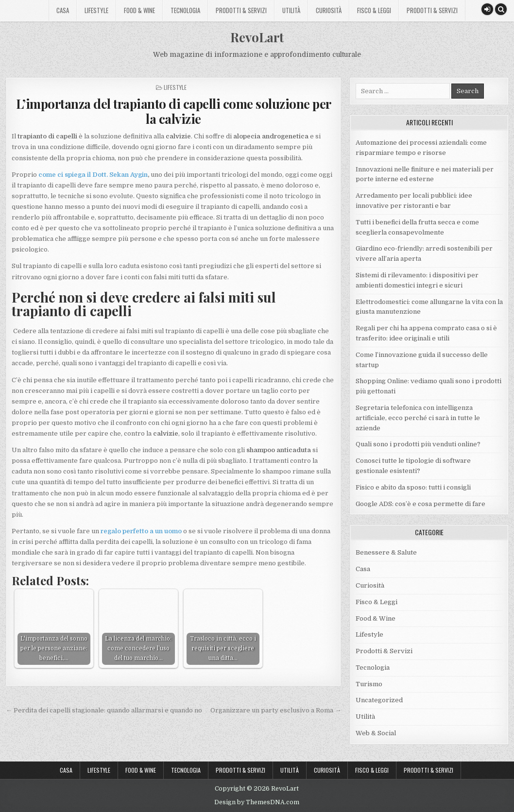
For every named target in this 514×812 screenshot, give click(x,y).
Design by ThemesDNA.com (257, 802)
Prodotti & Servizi (241, 10)
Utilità (291, 10)
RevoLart (257, 37)
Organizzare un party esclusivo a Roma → (276, 710)
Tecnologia (185, 10)
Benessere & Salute (386, 552)
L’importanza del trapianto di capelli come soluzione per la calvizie (174, 111)
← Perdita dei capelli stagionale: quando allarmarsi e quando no (104, 710)
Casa (63, 10)
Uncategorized (379, 700)
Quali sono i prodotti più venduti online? (418, 444)
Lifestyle (96, 10)
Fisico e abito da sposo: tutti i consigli (413, 487)
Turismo (369, 684)
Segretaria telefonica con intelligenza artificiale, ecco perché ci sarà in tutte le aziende (418, 418)
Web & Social (376, 733)
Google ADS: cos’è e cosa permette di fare (420, 504)
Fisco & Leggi (374, 10)
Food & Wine (139, 10)
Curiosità (329, 10)
